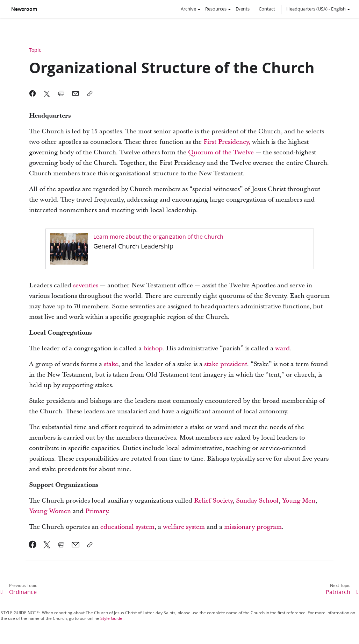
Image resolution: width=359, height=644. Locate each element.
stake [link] (111, 364)
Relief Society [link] (213, 501)
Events (243, 9)
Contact (267, 9)
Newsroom (24, 9)
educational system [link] (127, 527)
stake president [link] (226, 364)
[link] (180, 249)
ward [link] (282, 348)
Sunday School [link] (257, 501)
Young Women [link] (50, 511)
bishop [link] (153, 348)
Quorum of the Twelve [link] (221, 152)
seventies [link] (86, 285)
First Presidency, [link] (227, 142)
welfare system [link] (184, 527)
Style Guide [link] (111, 618)
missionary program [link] (253, 527)
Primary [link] (97, 511)
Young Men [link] (299, 501)
